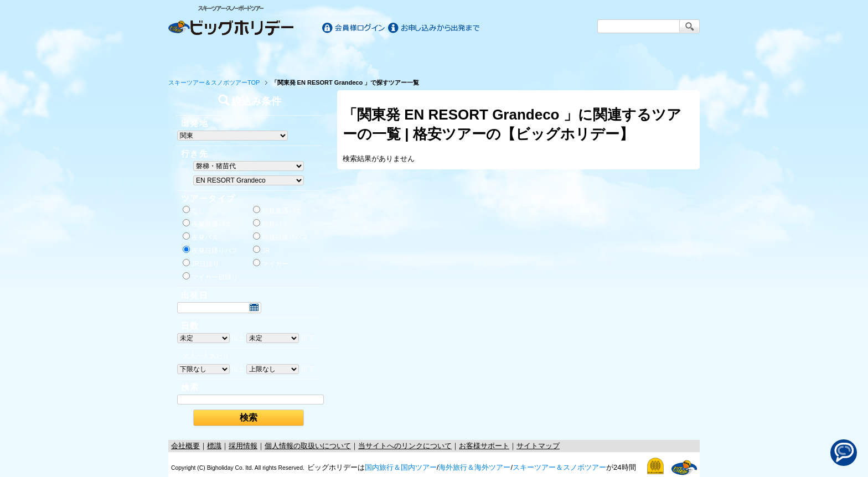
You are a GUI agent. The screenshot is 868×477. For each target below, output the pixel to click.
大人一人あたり (206, 356)
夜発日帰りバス (210, 250)
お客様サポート (665, 56)
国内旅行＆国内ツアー (401, 467)
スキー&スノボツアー (566, 56)
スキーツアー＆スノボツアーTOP (214, 82)
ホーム (202, 56)
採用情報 (243, 446)
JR (262, 250)
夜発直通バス (207, 224)
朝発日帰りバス (281, 237)
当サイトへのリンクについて (405, 446)
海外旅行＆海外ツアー (474, 467)
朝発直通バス (277, 210)
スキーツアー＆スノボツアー (559, 467)
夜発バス (200, 237)
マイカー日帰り (210, 277)
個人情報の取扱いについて (308, 446)
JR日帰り (201, 263)
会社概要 (185, 446)
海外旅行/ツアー (434, 56)
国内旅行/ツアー (302, 56)
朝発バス (271, 224)
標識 (214, 446)
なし (194, 210)
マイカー (271, 263)
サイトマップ (538, 446)
